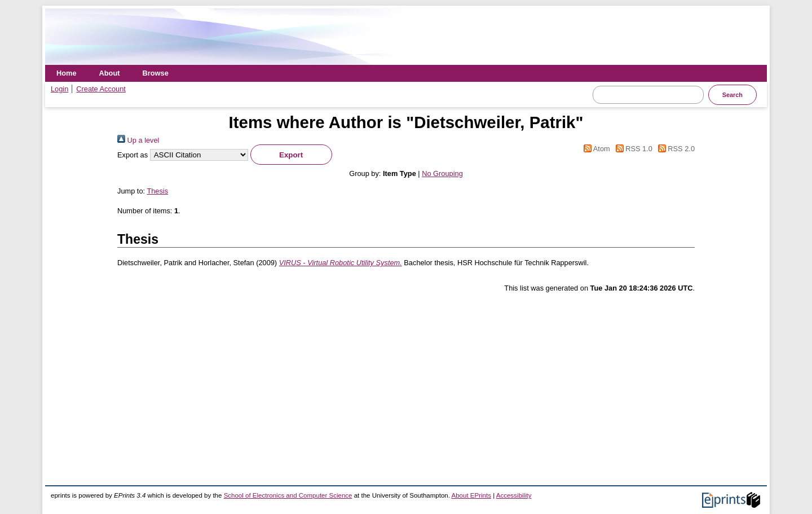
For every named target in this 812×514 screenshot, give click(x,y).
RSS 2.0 (674, 149)
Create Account (101, 89)
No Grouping (442, 173)
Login (59, 89)
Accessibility (514, 495)
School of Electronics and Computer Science (288, 495)
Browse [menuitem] (156, 73)
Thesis (157, 191)
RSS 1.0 (632, 149)
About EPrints (471, 495)
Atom (595, 149)
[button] (291, 155)
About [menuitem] (110, 73)
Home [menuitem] (67, 73)
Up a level (138, 140)
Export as (133, 155)
